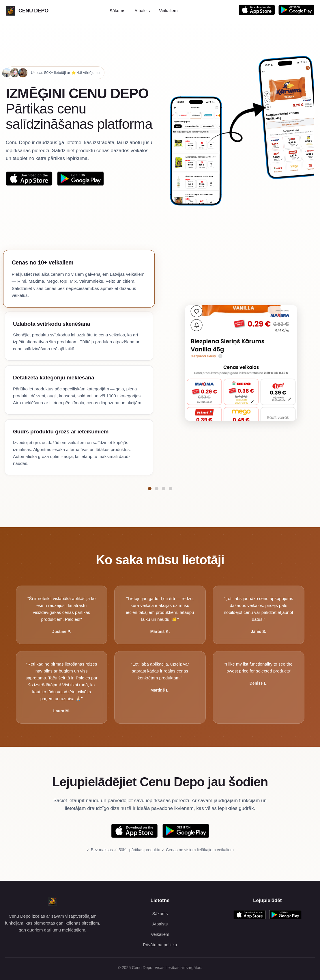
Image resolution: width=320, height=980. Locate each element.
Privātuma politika (160, 945)
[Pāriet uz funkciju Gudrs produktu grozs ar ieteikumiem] (171, 489)
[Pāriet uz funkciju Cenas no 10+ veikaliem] (150, 489)
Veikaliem (168, 11)
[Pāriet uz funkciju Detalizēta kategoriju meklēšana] (164, 489)
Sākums (117, 11)
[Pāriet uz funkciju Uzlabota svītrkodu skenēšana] (157, 489)
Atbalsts (142, 11)
